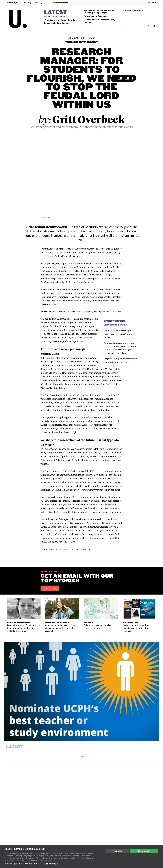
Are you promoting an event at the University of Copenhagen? (99, 11)
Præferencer (27, 863)
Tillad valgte (117, 851)
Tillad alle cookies (144, 851)
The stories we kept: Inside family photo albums (60, 21)
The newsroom (90, 836)
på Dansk (152, 3)
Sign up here (50, 506)
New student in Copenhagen (97, 16)
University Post (13, 3)
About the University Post (132, 11)
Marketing (53, 863)
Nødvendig (12, 863)
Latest (56, 12)
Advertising (89, 840)
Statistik (40, 863)
